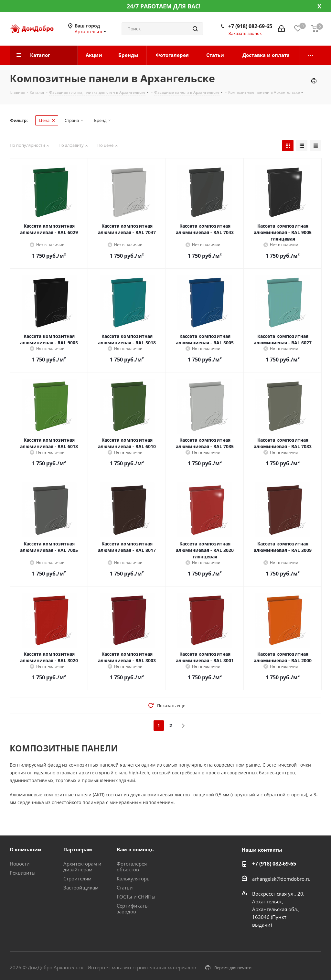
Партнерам (78, 849)
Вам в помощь (135, 849)
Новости (20, 864)
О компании (26, 849)
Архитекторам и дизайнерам (82, 867)
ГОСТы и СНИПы (136, 897)
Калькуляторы (134, 878)
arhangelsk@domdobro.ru (281, 879)
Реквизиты (23, 873)
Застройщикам (81, 888)
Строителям (77, 878)
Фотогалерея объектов (132, 867)
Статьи (125, 888)
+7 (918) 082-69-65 (250, 26)
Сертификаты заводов (133, 909)
